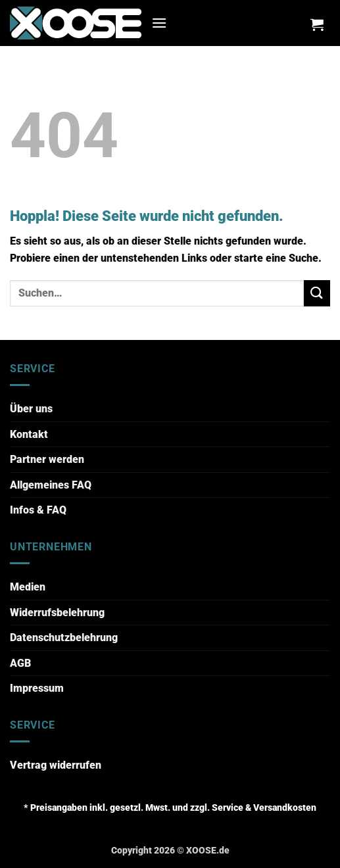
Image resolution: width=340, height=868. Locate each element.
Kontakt (29, 434)
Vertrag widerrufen (56, 765)
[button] (159, 23)
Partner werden (47, 459)
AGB (20, 663)
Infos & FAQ (38, 510)
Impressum (37, 688)
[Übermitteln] (317, 293)
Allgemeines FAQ (51, 485)
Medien (28, 587)
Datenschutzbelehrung (64, 638)
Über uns (31, 409)
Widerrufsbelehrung (57, 613)
